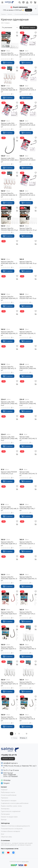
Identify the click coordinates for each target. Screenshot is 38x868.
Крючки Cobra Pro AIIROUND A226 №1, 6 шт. (27, 544)
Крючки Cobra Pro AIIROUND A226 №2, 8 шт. (9, 614)
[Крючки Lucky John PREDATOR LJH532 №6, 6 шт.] (28, 389)
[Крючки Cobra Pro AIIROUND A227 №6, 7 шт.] (28, 494)
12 (27, 734)
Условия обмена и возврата (10, 831)
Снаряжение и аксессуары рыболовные (15, 803)
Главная (3, 14)
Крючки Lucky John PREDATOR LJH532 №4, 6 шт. (28, 368)
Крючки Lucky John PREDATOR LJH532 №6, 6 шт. (28, 404)
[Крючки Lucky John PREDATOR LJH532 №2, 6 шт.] (10, 389)
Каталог (10, 14)
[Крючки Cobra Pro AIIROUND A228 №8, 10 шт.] (28, 634)
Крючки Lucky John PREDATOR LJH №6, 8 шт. (27, 125)
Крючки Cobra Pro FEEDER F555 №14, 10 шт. (28, 229)
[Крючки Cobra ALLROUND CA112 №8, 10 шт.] (10, 494)
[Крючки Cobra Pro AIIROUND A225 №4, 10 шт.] (10, 704)
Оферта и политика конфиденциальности (15, 826)
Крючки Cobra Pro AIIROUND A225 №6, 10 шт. (28, 333)
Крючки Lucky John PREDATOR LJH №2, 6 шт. (27, 195)
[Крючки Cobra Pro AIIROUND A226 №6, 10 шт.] (10, 180)
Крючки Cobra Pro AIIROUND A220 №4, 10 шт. (9, 263)
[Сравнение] (17, 35)
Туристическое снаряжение (11, 811)
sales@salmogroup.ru (11, 763)
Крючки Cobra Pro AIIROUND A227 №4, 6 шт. (27, 614)
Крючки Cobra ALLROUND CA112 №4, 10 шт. (28, 474)
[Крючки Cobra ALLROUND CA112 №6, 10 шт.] (28, 424)
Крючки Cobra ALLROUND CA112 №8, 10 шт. (10, 509)
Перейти (28, 10)
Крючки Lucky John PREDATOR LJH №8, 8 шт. (27, 160)
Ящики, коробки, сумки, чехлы (11, 806)
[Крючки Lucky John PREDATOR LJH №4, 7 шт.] (10, 110)
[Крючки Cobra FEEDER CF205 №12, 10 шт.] (10, 459)
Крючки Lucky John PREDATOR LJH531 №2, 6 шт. (10, 160)
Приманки (4, 798)
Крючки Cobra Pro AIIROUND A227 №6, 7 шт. (27, 509)
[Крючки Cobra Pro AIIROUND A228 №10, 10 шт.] (28, 564)
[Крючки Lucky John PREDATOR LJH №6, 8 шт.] (28, 110)
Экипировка (5, 809)
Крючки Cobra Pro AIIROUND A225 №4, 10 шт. (9, 719)
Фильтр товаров (28, 28)
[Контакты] (23, 2)
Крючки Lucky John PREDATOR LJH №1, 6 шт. (27, 55)
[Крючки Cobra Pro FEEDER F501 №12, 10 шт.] (10, 40)
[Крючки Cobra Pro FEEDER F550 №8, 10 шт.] (28, 248)
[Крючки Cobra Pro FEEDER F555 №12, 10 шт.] (10, 215)
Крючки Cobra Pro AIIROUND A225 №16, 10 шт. (9, 333)
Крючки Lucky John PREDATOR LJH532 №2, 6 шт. (9, 404)
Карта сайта (25, 861)
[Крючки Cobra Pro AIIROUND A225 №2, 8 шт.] (28, 704)
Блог (3, 834)
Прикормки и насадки (9, 801)
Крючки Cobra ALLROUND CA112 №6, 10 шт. (28, 439)
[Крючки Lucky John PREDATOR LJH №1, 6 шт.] (28, 40)
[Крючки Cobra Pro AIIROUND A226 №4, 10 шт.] (10, 564)
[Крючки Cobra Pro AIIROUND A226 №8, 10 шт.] (10, 75)
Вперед (23, 738)
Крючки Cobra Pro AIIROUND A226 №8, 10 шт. (9, 90)
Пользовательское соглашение (12, 829)
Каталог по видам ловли (9, 817)
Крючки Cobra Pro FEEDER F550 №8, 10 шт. (28, 263)
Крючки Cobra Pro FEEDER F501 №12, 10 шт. (10, 54)
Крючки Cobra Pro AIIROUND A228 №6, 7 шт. (27, 684)
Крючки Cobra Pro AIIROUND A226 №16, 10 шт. (9, 298)
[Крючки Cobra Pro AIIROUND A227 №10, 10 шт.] (10, 669)
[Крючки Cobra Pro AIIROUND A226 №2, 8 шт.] (10, 599)
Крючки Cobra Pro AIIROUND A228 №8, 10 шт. (28, 649)
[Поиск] (20, 2)
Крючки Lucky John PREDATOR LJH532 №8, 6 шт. (9, 439)
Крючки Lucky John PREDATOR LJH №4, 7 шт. (9, 125)
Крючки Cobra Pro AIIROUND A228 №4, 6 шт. (9, 544)
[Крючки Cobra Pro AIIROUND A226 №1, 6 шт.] (28, 529)
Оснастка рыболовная (21, 14)
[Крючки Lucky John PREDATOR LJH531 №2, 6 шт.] (10, 145)
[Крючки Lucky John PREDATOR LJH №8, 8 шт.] (28, 145)
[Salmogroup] (9, 2)
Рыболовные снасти (8, 792)
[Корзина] (35, 2)
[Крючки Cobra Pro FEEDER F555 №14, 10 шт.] (28, 215)
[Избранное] (31, 2)
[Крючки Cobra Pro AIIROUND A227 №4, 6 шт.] (28, 599)
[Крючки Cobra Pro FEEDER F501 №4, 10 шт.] (28, 284)
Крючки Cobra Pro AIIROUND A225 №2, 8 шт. (27, 719)
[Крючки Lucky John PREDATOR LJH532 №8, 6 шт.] (10, 424)
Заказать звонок (8, 759)
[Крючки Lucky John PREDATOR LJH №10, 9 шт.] (28, 75)
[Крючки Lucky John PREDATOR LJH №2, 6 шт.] (28, 180)
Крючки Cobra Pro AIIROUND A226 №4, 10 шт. (9, 579)
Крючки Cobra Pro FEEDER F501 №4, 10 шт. (28, 298)
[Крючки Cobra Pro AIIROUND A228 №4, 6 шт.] (10, 529)
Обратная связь (6, 837)
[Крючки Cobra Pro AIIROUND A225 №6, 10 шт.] (28, 319)
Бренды (4, 820)
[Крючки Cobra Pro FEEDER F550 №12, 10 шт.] (10, 354)
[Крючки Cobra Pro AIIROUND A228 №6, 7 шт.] (28, 669)
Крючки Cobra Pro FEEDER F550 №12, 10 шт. (8, 368)
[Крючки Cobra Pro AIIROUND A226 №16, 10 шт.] (10, 284)
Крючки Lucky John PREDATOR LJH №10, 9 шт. (28, 90)
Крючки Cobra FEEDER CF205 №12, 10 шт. (9, 473)
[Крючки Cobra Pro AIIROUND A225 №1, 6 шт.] (10, 634)
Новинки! (4, 790)
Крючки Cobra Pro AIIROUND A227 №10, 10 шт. (9, 684)
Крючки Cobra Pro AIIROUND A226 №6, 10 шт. (9, 195)
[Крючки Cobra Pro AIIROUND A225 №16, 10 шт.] (10, 319)
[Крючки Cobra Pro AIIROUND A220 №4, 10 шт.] (10, 248)
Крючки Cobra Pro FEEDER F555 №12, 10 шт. (10, 229)
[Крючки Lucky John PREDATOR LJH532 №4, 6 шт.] (28, 354)
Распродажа (5, 814)
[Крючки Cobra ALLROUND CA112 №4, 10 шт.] (28, 459)
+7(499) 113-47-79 (9, 755)
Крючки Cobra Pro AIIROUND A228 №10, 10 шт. (28, 579)
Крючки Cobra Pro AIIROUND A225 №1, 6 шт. (8, 649)
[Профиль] (27, 2)
